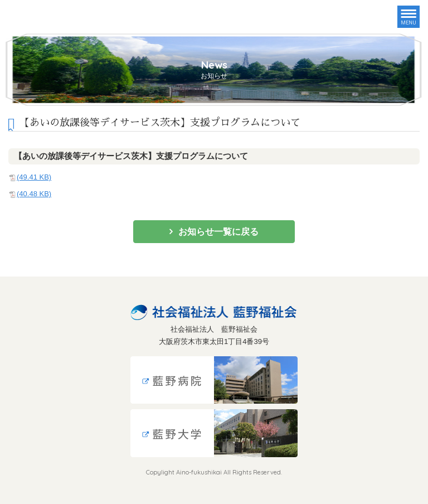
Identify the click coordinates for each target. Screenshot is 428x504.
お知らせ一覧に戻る (218, 232)
